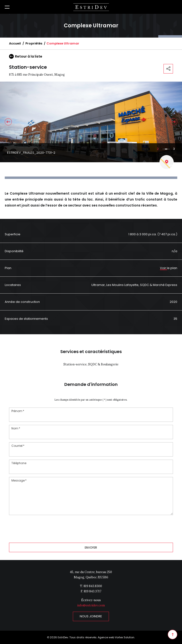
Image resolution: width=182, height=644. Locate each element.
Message (19, 480)
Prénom (18, 411)
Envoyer (91, 548)
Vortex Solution (125, 637)
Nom (16, 428)
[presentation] (45, 529)
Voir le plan (169, 268)
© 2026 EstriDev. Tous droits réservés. (72, 637)
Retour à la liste (26, 56)
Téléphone (19, 463)
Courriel (18, 446)
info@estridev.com (91, 605)
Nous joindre (91, 616)
